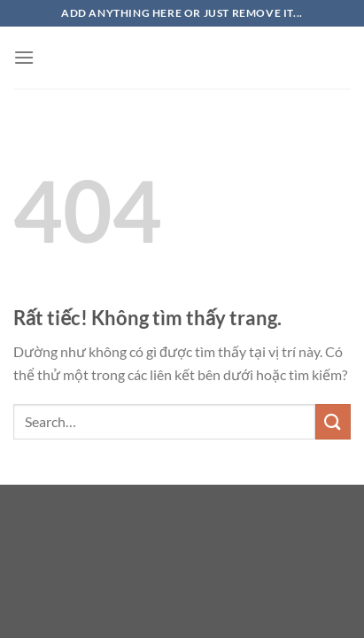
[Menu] (24, 57)
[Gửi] (333, 421)
